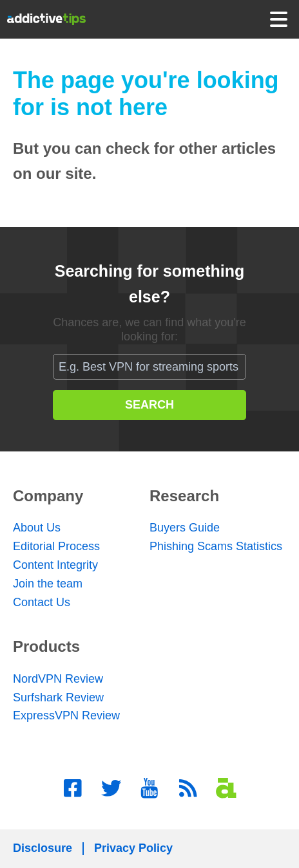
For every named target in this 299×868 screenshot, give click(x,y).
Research (184, 496)
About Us (37, 528)
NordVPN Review (58, 679)
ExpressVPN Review (66, 716)
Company (48, 496)
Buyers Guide (185, 528)
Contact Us (42, 602)
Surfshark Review (58, 697)
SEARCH (149, 405)
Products (46, 646)
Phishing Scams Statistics (216, 546)
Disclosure (43, 848)
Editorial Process (56, 546)
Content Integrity (55, 565)
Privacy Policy (133, 848)
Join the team (48, 584)
